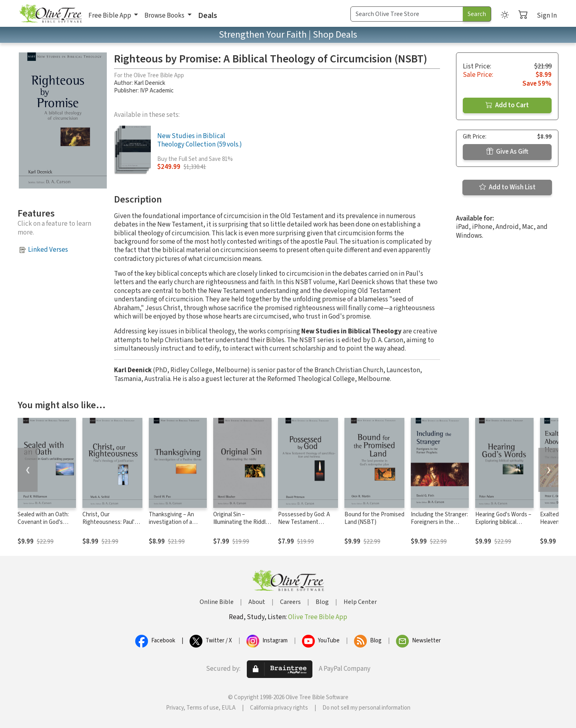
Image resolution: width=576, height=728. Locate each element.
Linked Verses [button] (48, 250)
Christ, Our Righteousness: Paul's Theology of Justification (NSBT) (110, 526)
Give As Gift (507, 152)
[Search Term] (407, 14)
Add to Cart (507, 105)
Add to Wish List (507, 187)
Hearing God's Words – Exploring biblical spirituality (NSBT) (503, 522)
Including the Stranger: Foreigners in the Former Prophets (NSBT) (439, 526)
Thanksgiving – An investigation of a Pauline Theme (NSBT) (177, 522)
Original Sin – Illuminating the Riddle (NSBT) (241, 522)
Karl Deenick (150, 83)
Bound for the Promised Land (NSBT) (374, 518)
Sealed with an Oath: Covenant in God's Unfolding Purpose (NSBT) (43, 526)
